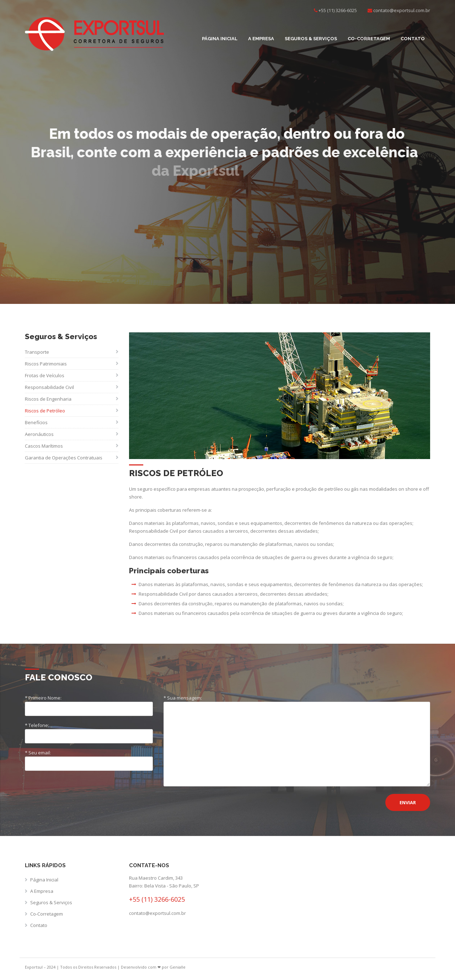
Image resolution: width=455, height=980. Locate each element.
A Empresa (261, 39)
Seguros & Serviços (311, 39)
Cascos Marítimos (44, 446)
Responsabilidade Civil (49, 387)
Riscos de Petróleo (45, 411)
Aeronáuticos (39, 434)
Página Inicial (220, 39)
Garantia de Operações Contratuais (64, 458)
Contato (413, 39)
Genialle (178, 967)
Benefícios (36, 422)
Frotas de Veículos (45, 375)
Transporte (37, 352)
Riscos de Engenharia (48, 399)
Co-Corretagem (369, 39)
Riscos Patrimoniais (46, 364)
